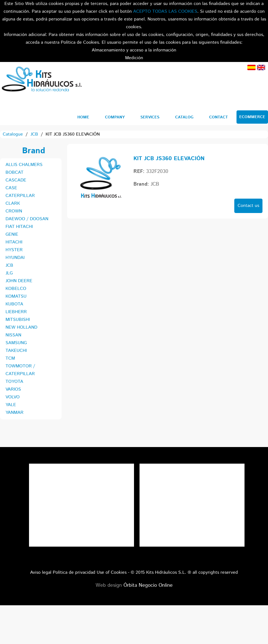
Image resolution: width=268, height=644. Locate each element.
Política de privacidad (74, 572)
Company (115, 117)
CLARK (13, 203)
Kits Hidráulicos (41, 80)
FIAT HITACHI (19, 227)
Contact (219, 117)
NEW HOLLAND (21, 327)
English (261, 67)
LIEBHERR (16, 312)
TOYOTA (14, 382)
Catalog (184, 117)
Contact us (248, 206)
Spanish (251, 67)
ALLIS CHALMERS (24, 165)
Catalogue (13, 134)
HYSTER (14, 250)
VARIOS (13, 389)
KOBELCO (16, 289)
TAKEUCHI (16, 351)
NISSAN (13, 335)
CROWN (14, 211)
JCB (34, 134)
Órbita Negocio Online (148, 585)
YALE (11, 405)
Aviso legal (41, 572)
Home (83, 117)
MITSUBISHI (18, 320)
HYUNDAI (15, 258)
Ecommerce (252, 117)
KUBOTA (14, 304)
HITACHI (14, 242)
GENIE (12, 234)
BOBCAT (15, 172)
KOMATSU (16, 296)
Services (150, 117)
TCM (10, 358)
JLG (9, 273)
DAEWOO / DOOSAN (27, 219)
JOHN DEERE (19, 281)
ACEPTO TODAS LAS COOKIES (165, 11)
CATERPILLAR (20, 196)
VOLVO (13, 397)
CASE (11, 188)
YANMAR (15, 413)
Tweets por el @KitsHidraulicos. (192, 467)
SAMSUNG (16, 343)
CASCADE (16, 180)
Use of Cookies (112, 572)
